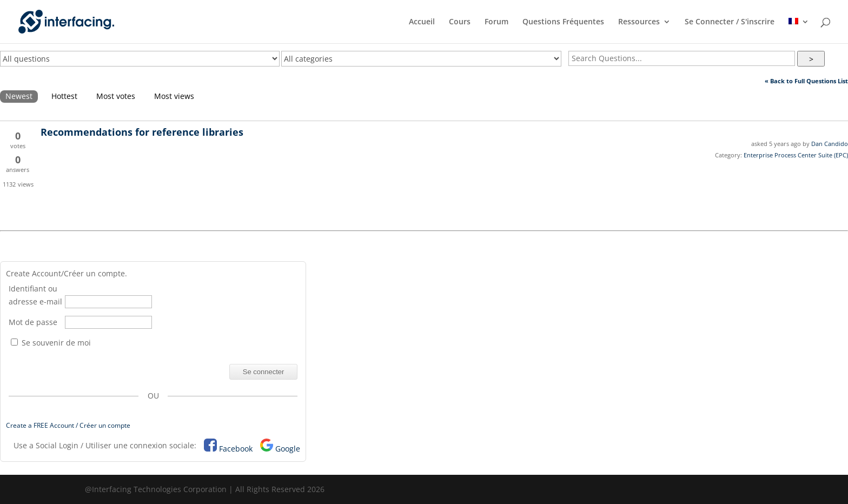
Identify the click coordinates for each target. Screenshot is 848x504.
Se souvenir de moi (51, 343)
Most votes (116, 96)
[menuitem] (799, 31)
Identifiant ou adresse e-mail (35, 295)
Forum (496, 22)
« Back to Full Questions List (806, 81)
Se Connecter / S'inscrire (730, 22)
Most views (174, 96)
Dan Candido (830, 144)
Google (288, 449)
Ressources (639, 22)
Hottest (64, 96)
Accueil (422, 22)
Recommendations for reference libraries (142, 132)
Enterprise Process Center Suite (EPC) (796, 155)
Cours (460, 22)
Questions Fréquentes (563, 22)
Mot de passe (33, 322)
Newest (19, 96)
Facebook (236, 449)
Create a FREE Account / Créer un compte (68, 425)
